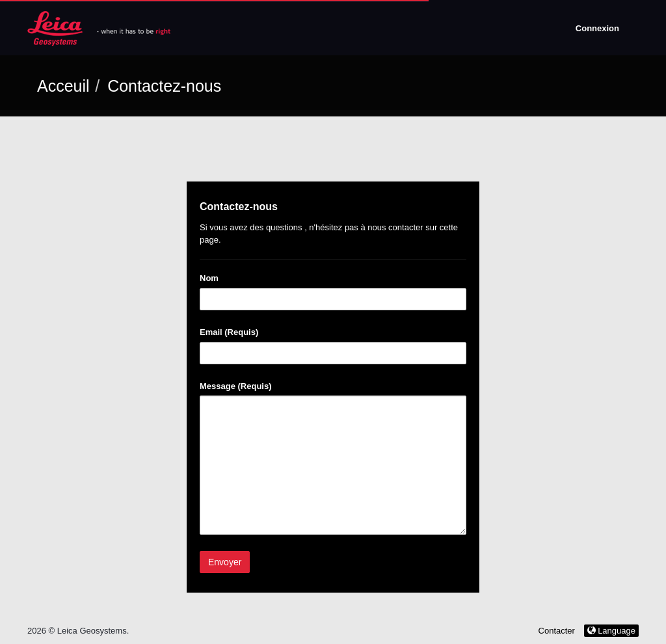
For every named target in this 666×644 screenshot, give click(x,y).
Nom (209, 278)
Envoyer (225, 562)
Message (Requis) (236, 386)
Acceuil (63, 86)
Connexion (597, 28)
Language (611, 631)
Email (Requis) (229, 332)
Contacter (557, 631)
